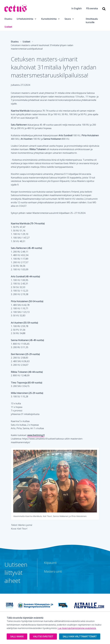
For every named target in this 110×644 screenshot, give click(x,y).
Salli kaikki (17, 637)
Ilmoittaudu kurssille (92, 21)
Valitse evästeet (43, 637)
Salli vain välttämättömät (80, 637)
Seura (68, 19)
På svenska (92, 8)
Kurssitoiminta (49, 19)
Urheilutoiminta (25, 19)
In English (76, 8)
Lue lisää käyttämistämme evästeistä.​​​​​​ (77, 628)
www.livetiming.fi (36, 435)
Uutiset (8, 27)
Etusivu (8, 19)
